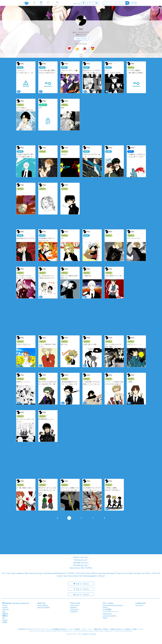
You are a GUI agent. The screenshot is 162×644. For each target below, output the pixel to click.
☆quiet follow (81, 39)
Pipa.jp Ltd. (139, 605)
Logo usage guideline (109, 616)
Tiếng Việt (6, 609)
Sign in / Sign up (81, 583)
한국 (4, 611)
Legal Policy (74, 611)
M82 (81, 29)
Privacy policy (74, 609)
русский (5, 620)
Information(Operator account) (113, 605)
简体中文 (5, 614)
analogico (85, 634)
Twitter (105, 607)
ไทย (4, 618)
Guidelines (73, 607)
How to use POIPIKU (44, 607)
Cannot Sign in (107, 614)
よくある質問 (107, 609)
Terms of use (74, 605)
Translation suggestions (20, 603)
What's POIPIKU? (43, 605)
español (5, 607)
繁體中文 (5, 616)
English (5, 605)
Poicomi (105, 618)
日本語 (4, 622)
